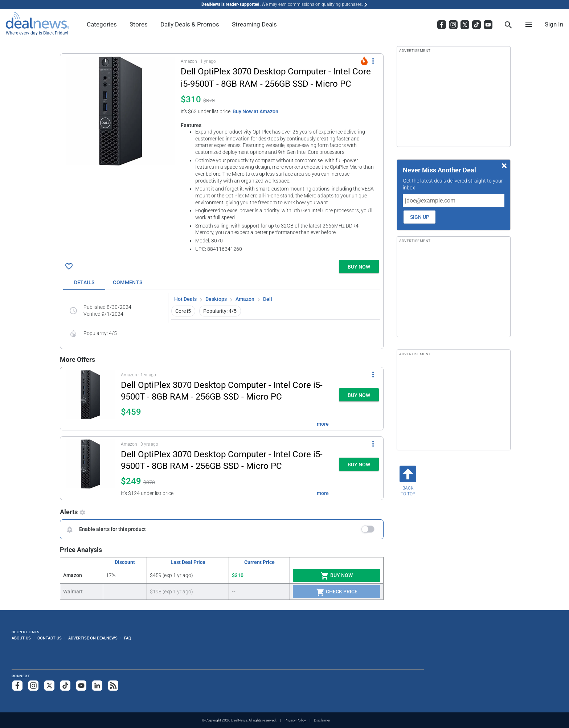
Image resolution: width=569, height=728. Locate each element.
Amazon (245, 299)
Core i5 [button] (183, 311)
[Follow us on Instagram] (33, 686)
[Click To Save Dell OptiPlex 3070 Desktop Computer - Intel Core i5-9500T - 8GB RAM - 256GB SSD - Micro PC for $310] (69, 266)
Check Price (337, 592)
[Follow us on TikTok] (65, 686)
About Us (21, 638)
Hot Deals (185, 299)
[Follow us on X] (49, 686)
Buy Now (337, 576)
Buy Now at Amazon (255, 111)
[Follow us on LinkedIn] (97, 686)
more (323, 424)
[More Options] (373, 61)
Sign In (554, 24)
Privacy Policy (295, 720)
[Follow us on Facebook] (17, 686)
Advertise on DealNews (93, 638)
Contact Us (50, 638)
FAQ (128, 638)
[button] (222, 155)
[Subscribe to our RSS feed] (113, 686)
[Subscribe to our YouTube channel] (81, 686)
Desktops (216, 299)
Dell (268, 299)
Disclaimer (322, 720)
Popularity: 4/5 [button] (220, 311)
